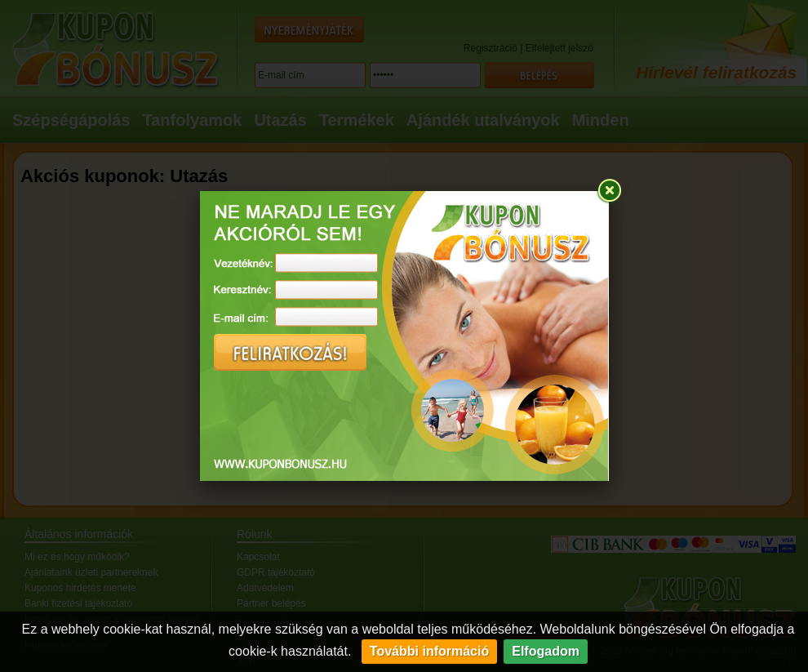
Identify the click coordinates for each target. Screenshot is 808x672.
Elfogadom (546, 651)
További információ (429, 651)
